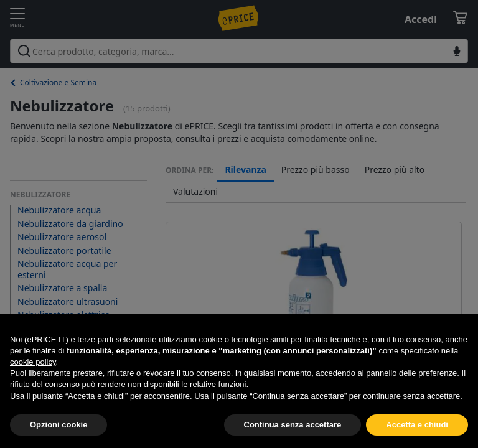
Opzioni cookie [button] (59, 425)
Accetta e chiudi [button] (417, 425)
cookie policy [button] (33, 362)
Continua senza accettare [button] (293, 425)
